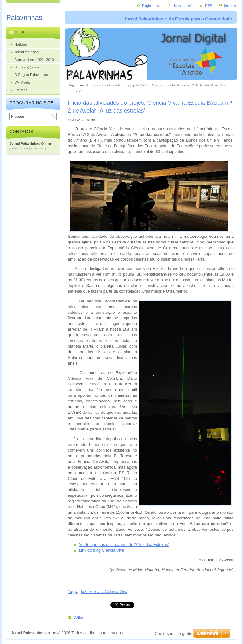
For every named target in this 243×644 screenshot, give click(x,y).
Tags (72, 591)
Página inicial (78, 85)
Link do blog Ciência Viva (101, 550)
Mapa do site (184, 6)
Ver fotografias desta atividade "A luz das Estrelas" (124, 544)
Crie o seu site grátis (173, 633)
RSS (209, 6)
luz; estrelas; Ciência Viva (104, 591)
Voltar (78, 617)
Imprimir (230, 6)
